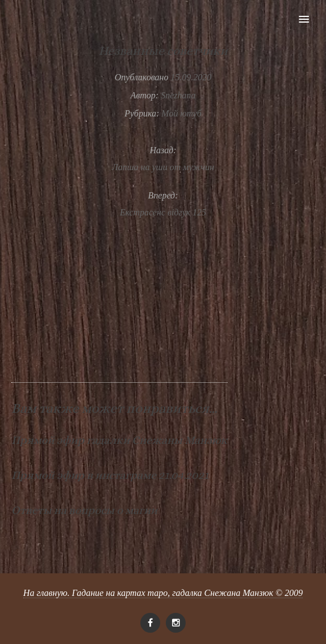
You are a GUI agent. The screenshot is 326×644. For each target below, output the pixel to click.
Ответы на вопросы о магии (84, 510)
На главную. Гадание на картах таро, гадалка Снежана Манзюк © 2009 (163, 593)
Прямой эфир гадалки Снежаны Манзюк (119, 440)
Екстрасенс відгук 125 (163, 212)
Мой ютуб (181, 113)
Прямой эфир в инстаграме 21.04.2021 (110, 475)
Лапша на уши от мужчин (163, 167)
